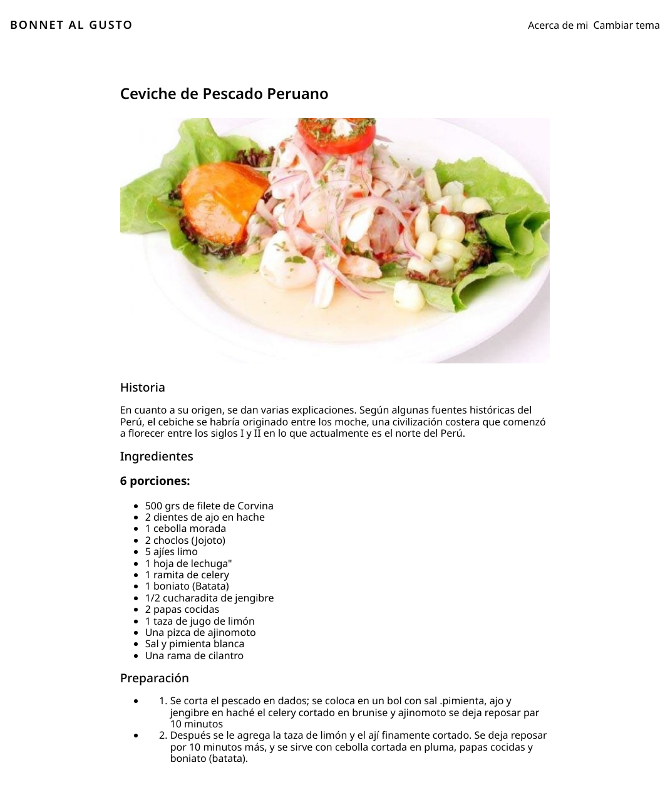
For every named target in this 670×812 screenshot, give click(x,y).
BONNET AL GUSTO (72, 25)
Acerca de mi (558, 25)
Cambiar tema (627, 25)
